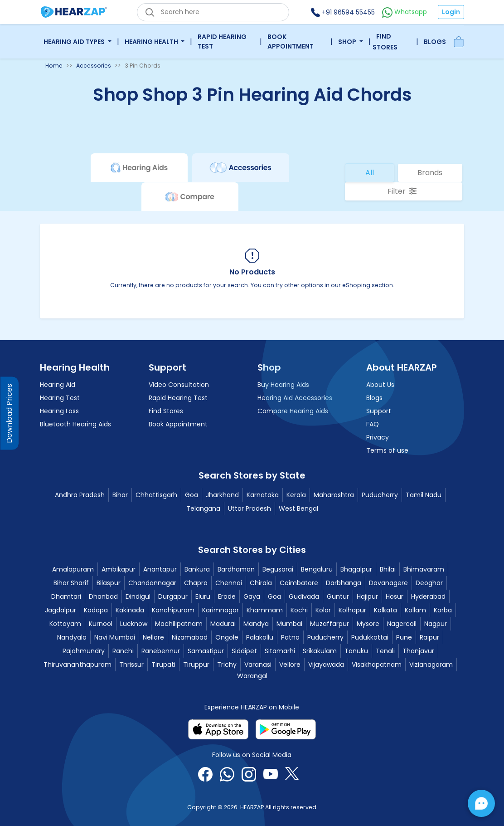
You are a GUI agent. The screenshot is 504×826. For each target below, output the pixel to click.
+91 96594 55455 (343, 12)
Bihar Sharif (71, 583)
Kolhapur (352, 610)
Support (379, 411)
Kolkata (385, 610)
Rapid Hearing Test (222, 42)
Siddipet (244, 651)
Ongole (227, 637)
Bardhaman (236, 569)
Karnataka (263, 495)
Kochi (299, 610)
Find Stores (385, 42)
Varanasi (258, 665)
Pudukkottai (370, 637)
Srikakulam (320, 651)
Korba (443, 610)
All (370, 173)
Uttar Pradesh (250, 508)
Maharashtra (334, 495)
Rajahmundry (84, 651)
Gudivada (304, 596)
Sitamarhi (280, 651)
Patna (290, 637)
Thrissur (131, 665)
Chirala (261, 583)
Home (54, 66)
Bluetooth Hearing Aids (75, 424)
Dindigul (138, 596)
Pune (404, 637)
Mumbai (289, 624)
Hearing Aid (58, 385)
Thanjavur (418, 651)
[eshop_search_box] (213, 12)
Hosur (395, 596)
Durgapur (173, 596)
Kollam (415, 610)
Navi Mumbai (115, 637)
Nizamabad (190, 637)
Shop (348, 42)
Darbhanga (344, 583)
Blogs (435, 42)
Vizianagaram (431, 665)
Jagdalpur (61, 610)
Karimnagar (220, 610)
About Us (380, 385)
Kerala (296, 495)
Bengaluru (317, 569)
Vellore (290, 665)
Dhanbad (103, 596)
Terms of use (387, 450)
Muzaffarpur (330, 624)
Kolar (323, 610)
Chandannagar (152, 583)
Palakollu (260, 637)
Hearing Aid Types (75, 42)
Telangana (203, 508)
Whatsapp (405, 12)
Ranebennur (161, 651)
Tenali (385, 651)
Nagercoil (402, 624)
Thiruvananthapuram (78, 665)
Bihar (120, 495)
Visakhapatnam (377, 665)
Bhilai (388, 569)
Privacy (378, 437)
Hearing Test (60, 398)
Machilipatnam (179, 624)
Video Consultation (179, 385)
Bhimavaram (424, 569)
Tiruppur (196, 665)
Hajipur (367, 596)
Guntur (338, 596)
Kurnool (101, 624)
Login (451, 12)
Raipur (429, 637)
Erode (227, 596)
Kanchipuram (173, 610)
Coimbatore (299, 583)
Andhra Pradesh (80, 495)
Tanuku (356, 651)
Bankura (197, 569)
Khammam (265, 610)
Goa (191, 495)
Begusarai (278, 569)
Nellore (153, 637)
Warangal (252, 676)
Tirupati (163, 665)
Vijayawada (326, 665)
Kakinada (130, 610)
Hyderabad (428, 596)
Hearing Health (152, 42)
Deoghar (429, 583)
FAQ (373, 424)
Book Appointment (291, 42)
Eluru (203, 596)
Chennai (229, 583)
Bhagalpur (356, 569)
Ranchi (123, 651)
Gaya (252, 596)
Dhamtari (66, 596)
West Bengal (298, 508)
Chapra (196, 583)
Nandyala (72, 637)
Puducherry (380, 495)
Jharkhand (222, 495)
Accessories (94, 66)
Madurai (223, 624)
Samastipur (206, 651)
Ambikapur (119, 569)
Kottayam (65, 624)
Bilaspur (109, 583)
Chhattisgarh (156, 495)
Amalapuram (73, 569)
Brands (430, 173)
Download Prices (9, 413)
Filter (402, 191)
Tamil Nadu (424, 495)
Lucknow (134, 624)
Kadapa (96, 610)
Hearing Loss (59, 411)
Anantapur (160, 569)
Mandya (256, 624)
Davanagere (388, 583)
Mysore (368, 624)
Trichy (227, 665)
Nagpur (436, 624)
